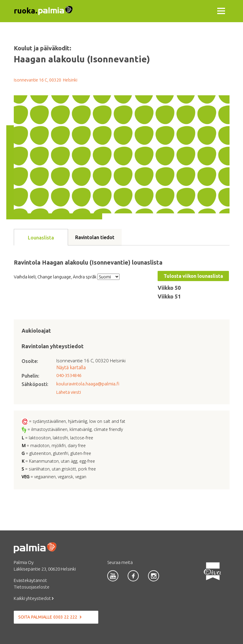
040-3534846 (69, 375)
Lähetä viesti (69, 392)
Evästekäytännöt (30, 580)
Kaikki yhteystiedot (34, 598)
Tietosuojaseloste (32, 587)
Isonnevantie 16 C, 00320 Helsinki (46, 80)
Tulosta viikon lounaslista (193, 276)
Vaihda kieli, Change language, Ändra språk (55, 277)
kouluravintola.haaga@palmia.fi (88, 384)
